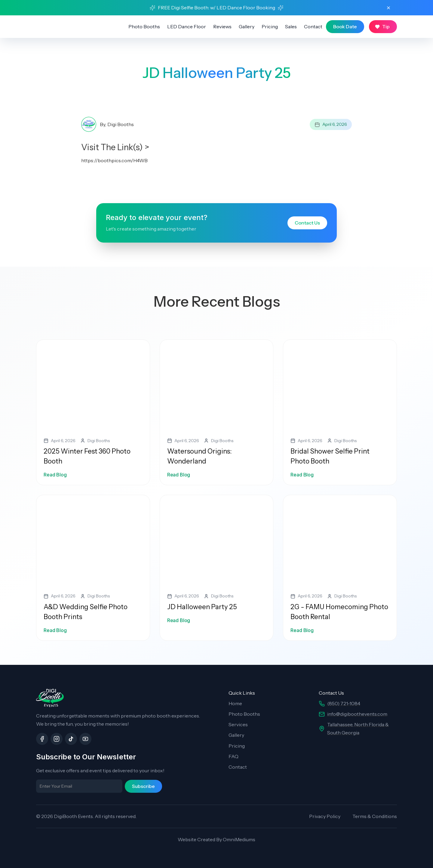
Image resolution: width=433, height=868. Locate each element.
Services (238, 724)
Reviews (222, 26)
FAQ (233, 756)
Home (235, 703)
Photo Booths (144, 26)
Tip (386, 26)
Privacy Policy (325, 816)
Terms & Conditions (375, 816)
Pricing (270, 26)
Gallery (247, 26)
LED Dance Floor (187, 26)
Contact (313, 26)
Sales (291, 26)
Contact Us (307, 223)
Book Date (345, 26)
